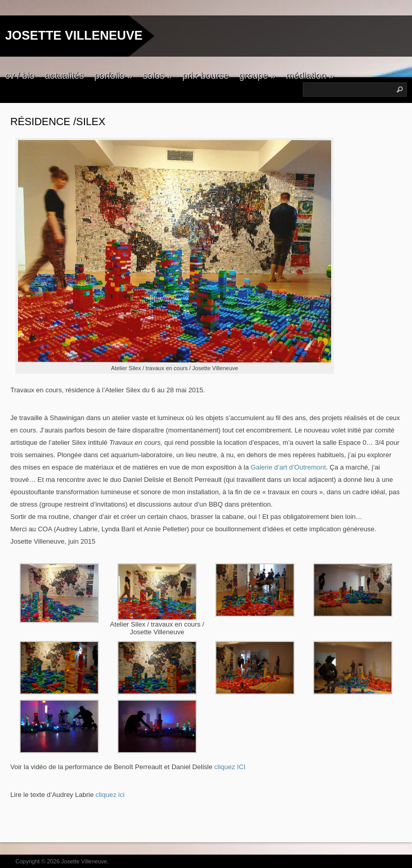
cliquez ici (110, 795)
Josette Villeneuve (84, 861)
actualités (64, 76)
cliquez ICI (230, 767)
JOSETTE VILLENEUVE (74, 35)
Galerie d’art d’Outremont (287, 467)
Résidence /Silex (58, 121)
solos (157, 76)
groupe (257, 76)
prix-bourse (205, 76)
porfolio (113, 76)
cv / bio (20, 76)
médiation (310, 76)
